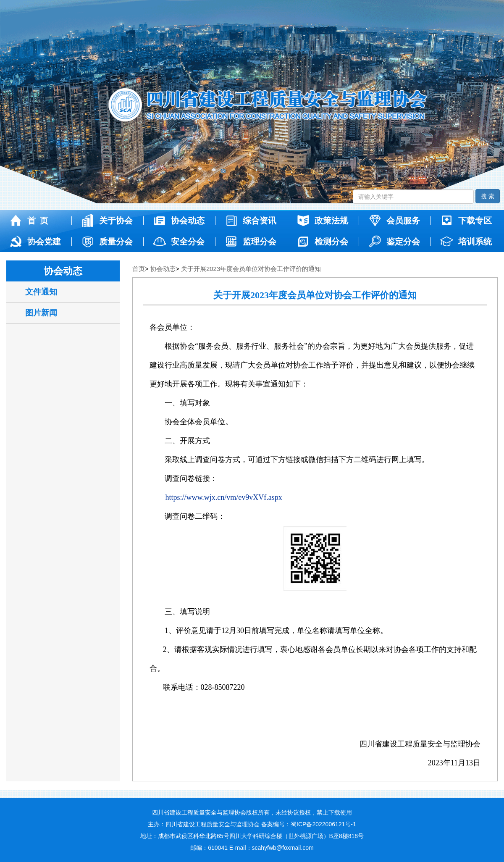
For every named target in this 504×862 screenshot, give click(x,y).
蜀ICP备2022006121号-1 (323, 824)
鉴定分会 (394, 242)
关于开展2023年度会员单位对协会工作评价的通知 (251, 269)
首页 (139, 269)
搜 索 (488, 196)
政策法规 (322, 221)
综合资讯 (250, 221)
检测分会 (322, 242)
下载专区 (466, 221)
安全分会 (178, 242)
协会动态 (178, 221)
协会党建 (35, 242)
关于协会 (106, 221)
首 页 (28, 221)
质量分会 (106, 242)
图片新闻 (41, 313)
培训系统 (466, 242)
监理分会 (250, 242)
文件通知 (41, 292)
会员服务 (394, 221)
